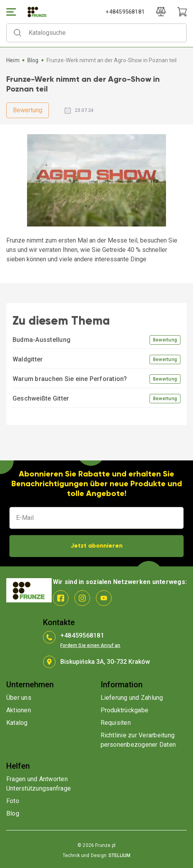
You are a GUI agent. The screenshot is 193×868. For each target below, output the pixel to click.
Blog (33, 60)
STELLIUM (119, 855)
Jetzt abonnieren (96, 546)
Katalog (17, 723)
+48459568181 (125, 12)
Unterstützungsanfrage (39, 788)
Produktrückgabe (125, 710)
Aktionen (19, 710)
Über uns (19, 698)
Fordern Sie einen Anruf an (90, 645)
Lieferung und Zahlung (132, 698)
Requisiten (116, 723)
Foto (13, 801)
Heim (13, 60)
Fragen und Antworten (37, 779)
